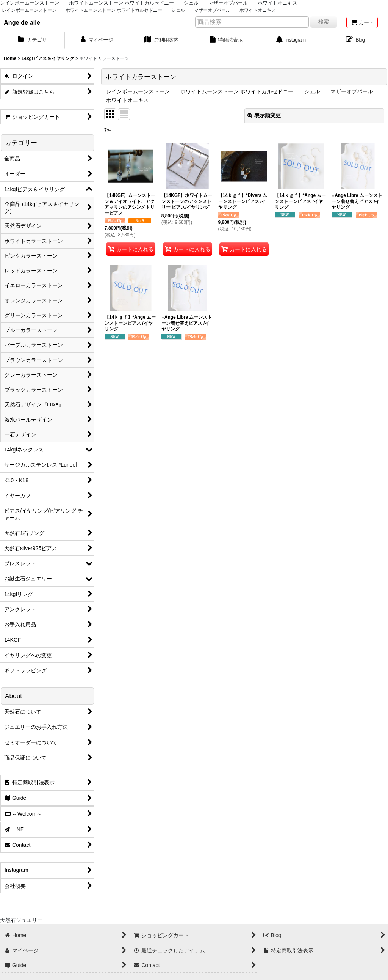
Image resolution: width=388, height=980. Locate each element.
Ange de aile (22, 22)
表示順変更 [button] (264, 115)
